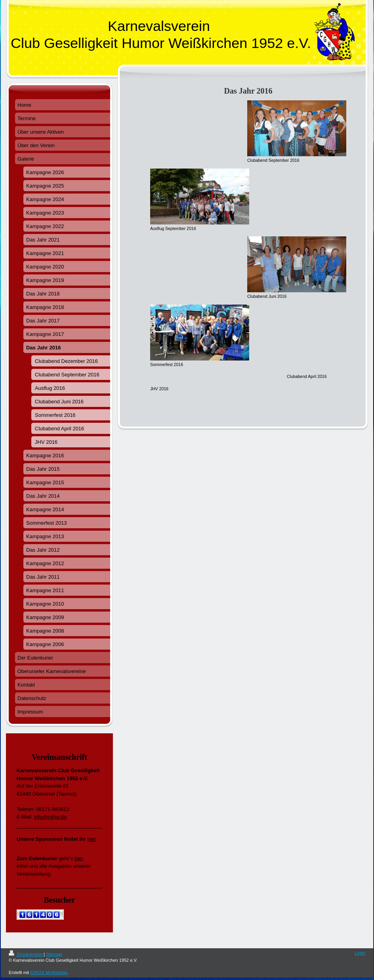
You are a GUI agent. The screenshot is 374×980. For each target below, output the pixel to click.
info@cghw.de (50, 817)
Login (360, 953)
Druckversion (26, 954)
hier (92, 839)
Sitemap (54, 954)
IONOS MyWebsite (49, 972)
